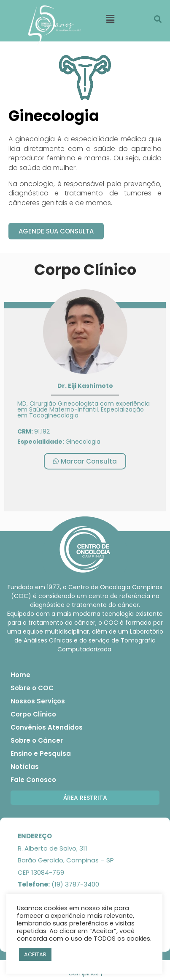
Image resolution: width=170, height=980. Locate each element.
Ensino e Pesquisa (41, 754)
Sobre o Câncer (37, 740)
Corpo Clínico (33, 714)
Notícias (25, 767)
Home (20, 675)
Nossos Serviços (38, 701)
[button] (56, 231)
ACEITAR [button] (35, 954)
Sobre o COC (32, 688)
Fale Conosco (33, 780)
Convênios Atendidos (47, 727)
